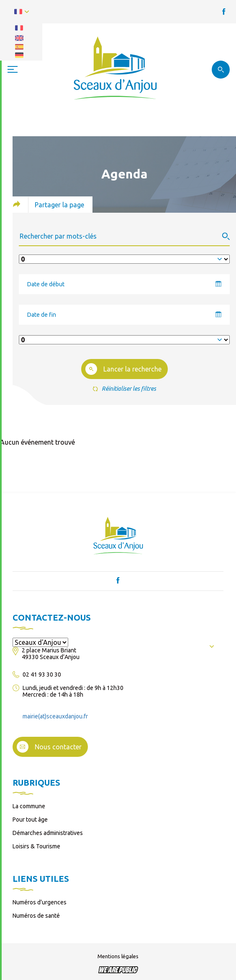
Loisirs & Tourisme (36, 846)
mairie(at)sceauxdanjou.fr (55, 716)
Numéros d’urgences (40, 902)
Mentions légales (118, 956)
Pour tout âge (30, 820)
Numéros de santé (36, 916)
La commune (29, 806)
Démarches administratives (48, 833)
